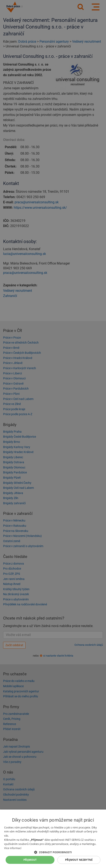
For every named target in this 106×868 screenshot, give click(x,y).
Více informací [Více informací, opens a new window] (13, 848)
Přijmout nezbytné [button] (79, 860)
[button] (53, 852)
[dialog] (53, 839)
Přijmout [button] (30, 860)
